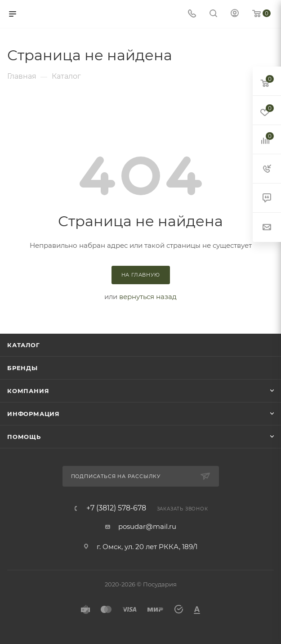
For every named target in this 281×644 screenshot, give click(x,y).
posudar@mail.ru (147, 526)
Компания (28, 391)
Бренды (22, 368)
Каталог (24, 345)
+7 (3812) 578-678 (116, 508)
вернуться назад (148, 297)
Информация (33, 414)
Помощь (24, 437)
